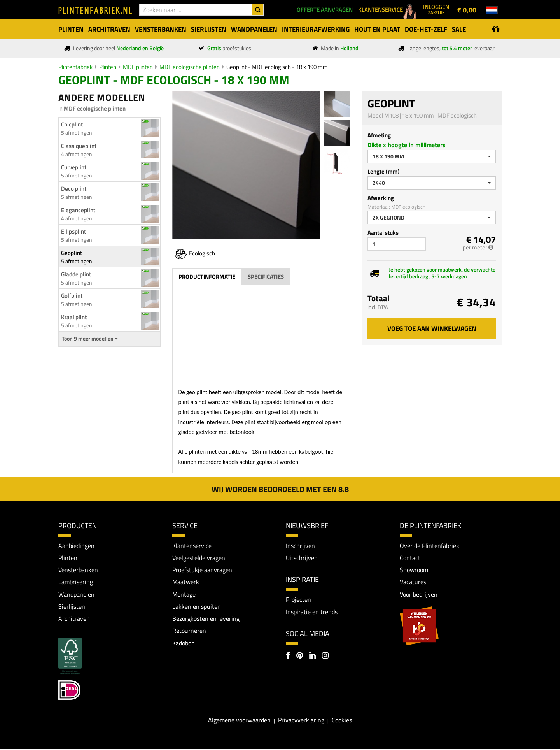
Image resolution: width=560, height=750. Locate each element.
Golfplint (72, 296)
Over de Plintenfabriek (430, 546)
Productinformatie (207, 277)
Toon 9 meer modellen (90, 339)
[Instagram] (325, 657)
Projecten (298, 600)
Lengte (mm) (384, 171)
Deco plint (74, 189)
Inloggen (436, 9)
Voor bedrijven (419, 595)
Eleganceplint (78, 210)
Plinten (108, 67)
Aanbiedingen (76, 546)
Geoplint (72, 253)
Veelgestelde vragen (199, 558)
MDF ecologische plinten (190, 67)
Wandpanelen (76, 595)
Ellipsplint (73, 231)
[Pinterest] (300, 657)
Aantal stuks (383, 233)
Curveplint (74, 167)
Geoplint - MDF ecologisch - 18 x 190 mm (277, 67)
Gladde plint (76, 274)
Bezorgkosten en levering (206, 619)
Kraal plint (74, 317)
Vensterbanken (78, 570)
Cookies (342, 721)
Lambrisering (76, 583)
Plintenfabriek (75, 67)
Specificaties (266, 277)
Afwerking (381, 198)
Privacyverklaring (301, 721)
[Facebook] (288, 657)
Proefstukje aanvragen (202, 570)
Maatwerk (186, 583)
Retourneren (189, 632)
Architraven (74, 619)
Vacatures (413, 583)
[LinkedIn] (312, 657)
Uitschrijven (302, 558)
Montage (184, 595)
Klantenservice (192, 546)
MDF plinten (138, 67)
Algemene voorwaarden (239, 721)
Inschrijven (300, 546)
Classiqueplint (79, 146)
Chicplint (72, 124)
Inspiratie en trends (312, 612)
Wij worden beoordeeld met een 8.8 (280, 489)
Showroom (414, 570)
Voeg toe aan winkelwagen (432, 328)
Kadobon (184, 644)
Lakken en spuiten (197, 607)
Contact (410, 558)
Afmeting (379, 135)
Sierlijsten (72, 607)
